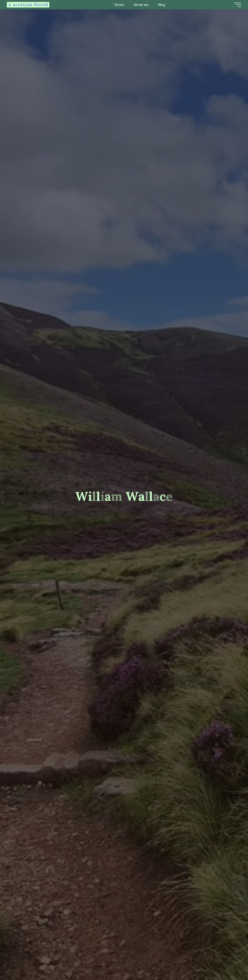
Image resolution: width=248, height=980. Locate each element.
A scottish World (30, 5)
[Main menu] (236, 5)
